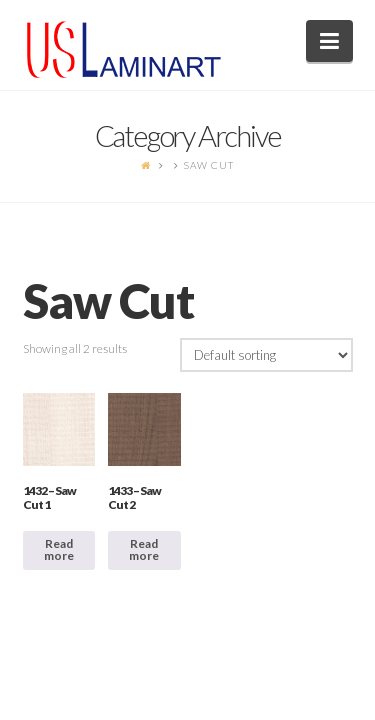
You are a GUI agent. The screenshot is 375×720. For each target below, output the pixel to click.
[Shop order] (266, 355)
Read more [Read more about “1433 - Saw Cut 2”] (144, 549)
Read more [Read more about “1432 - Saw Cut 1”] (59, 549)
